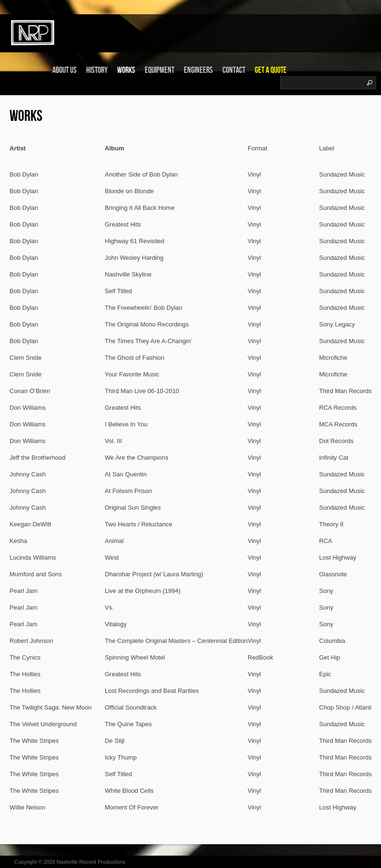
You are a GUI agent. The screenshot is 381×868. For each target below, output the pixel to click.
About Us (65, 70)
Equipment (160, 70)
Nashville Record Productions (91, 862)
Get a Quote (271, 70)
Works (126, 70)
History (97, 70)
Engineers (198, 70)
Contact (234, 70)
